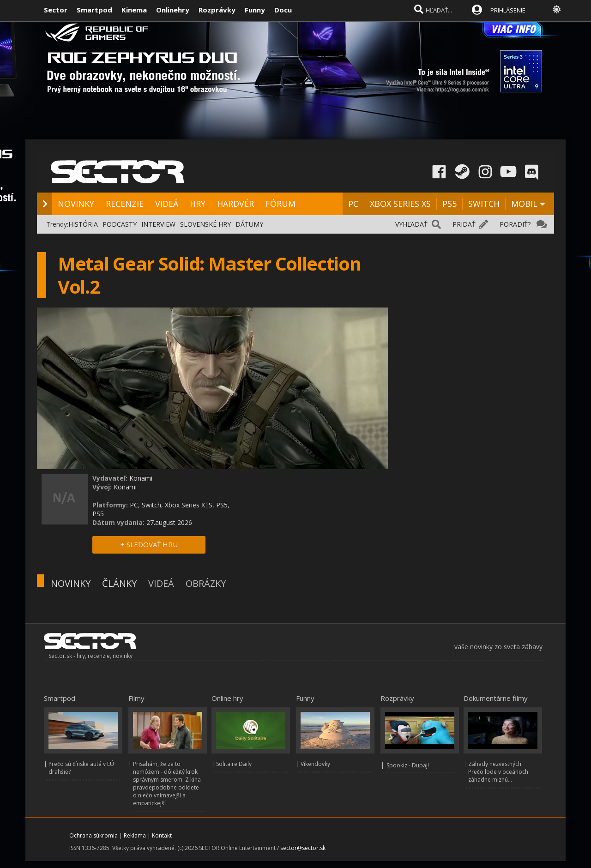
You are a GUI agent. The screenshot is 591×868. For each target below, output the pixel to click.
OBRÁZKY (206, 583)
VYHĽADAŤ (411, 224)
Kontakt (162, 835)
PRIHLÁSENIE (508, 10)
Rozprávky (217, 10)
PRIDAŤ (464, 224)
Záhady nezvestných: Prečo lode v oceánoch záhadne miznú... (498, 772)
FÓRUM (280, 204)
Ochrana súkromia (93, 835)
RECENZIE (125, 204)
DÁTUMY (249, 224)
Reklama (135, 835)
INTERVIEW (158, 224)
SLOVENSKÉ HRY (205, 224)
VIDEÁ (167, 204)
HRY (198, 204)
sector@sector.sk (303, 848)
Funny (255, 10)
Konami (141, 478)
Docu (283, 10)
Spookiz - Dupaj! (408, 765)
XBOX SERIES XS (400, 204)
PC (353, 204)
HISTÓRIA (83, 224)
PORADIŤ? (515, 224)
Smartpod (94, 10)
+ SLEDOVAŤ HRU (149, 544)
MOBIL (524, 204)
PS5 (449, 204)
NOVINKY (76, 204)
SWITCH (484, 204)
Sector (56, 10)
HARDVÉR (235, 204)
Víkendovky (315, 764)
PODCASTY (120, 224)
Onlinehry (173, 10)
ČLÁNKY (119, 583)
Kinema (134, 10)
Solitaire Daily (234, 764)
